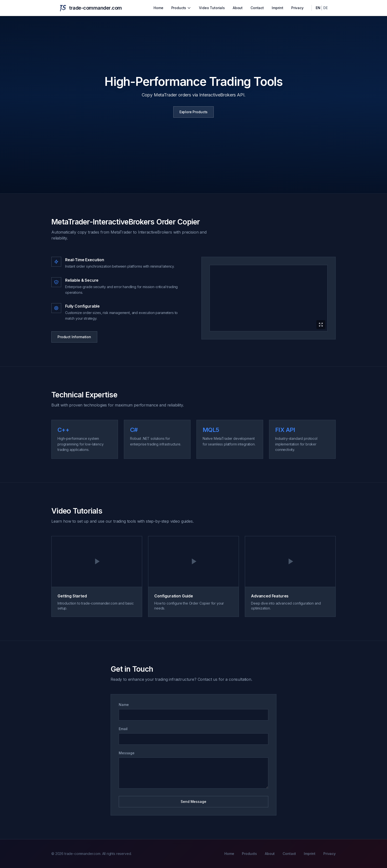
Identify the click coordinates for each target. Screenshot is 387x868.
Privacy (297, 8)
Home (158, 8)
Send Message (193, 802)
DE (326, 8)
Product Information (74, 337)
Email (123, 729)
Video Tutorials (212, 8)
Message (127, 753)
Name (124, 705)
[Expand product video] (269, 298)
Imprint (278, 8)
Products (181, 8)
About (238, 8)
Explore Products (193, 112)
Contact (257, 8)
